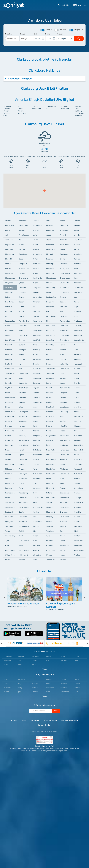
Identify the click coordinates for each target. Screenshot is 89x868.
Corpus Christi (65, 292)
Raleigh (35, 483)
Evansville (36, 316)
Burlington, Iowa (66, 269)
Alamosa (77, 221)
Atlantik (49, 240)
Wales (21, 545)
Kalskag (76, 378)
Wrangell (63, 555)
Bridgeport (23, 264)
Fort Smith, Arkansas (80, 326)
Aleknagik (50, 226)
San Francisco (10, 502)
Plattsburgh (78, 469)
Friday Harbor (38, 331)
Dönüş (48, 34)
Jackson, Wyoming (52, 369)
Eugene (22, 316)
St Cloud (49, 522)
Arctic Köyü (64, 235)
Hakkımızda (35, 720)
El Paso (22, 311)
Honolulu (8, 359)
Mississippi (36, 292)
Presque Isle (23, 479)
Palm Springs (51, 460)
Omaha (49, 455)
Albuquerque (37, 226)
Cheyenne (9, 283)
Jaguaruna (37, 369)
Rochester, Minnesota (11, 493)
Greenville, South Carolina (80, 340)
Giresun (78, 688)
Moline (76, 431)
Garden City (78, 331)
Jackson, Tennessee (80, 369)
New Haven (10, 445)
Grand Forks (51, 335)
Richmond (50, 488)
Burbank (36, 269)
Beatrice (77, 245)
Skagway (50, 517)
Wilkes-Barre (10, 555)
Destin (62, 541)
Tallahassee (78, 526)
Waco (7, 545)
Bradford (63, 259)
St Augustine (37, 522)
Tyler (7, 541)
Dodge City (50, 302)
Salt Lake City (38, 498)
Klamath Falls (65, 388)
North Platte (51, 450)
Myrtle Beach (24, 440)
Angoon (76, 230)
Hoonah (22, 359)
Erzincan (35, 688)
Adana (6, 680)
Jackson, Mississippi (66, 369)
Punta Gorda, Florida (11, 483)
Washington (51, 545)
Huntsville (9, 364)
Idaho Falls (64, 364)
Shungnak (64, 512)
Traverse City (10, 536)
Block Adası (64, 254)
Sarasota (50, 507)
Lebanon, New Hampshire (39, 402)
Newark (63, 560)
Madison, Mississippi (11, 417)
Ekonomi (46, 30)
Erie (7, 316)
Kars (76, 692)
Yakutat (22, 560)
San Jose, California (25, 502)
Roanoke (63, 488)
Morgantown (51, 436)
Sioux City (9, 517)
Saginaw (77, 493)
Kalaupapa (50, 378)
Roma (20, 665)
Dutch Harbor (24, 541)
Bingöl (20, 684)
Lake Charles (10, 397)
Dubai (77, 656)
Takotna (63, 526)
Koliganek (22, 393)
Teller (35, 531)
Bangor (35, 245)
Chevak (76, 278)
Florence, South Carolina (66, 321)
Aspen (21, 240)
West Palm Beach (25, 550)
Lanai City (23, 397)
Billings (76, 249)
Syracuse (50, 526)
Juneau (76, 374)
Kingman (36, 388)
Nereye (22, 34)
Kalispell (63, 378)
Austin (21, 245)
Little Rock (50, 407)
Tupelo (62, 536)
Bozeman (50, 259)
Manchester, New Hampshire (39, 417)
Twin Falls (77, 536)
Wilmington (37, 555)
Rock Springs (24, 493)
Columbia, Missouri (80, 288)
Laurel (76, 350)
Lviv (48, 661)
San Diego (77, 498)
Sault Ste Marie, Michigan (66, 507)
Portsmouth (78, 474)
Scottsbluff (9, 512)
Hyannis (36, 364)
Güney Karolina (65, 288)
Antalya (78, 680)
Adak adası (23, 221)
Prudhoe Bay (51, 297)
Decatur (63, 297)
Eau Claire (64, 307)
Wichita (63, 550)
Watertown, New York (80, 545)
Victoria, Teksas (79, 541)
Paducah (36, 460)
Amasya (49, 680)
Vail (34, 307)
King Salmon (23, 388)
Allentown (77, 226)
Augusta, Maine (11, 245)
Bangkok (21, 656)
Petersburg (78, 464)
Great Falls (37, 340)
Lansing (49, 397)
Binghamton (10, 254)
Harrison (49, 350)
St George (64, 522)
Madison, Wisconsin (25, 417)
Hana (76, 345)
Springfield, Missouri (25, 522)
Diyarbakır (7, 688)
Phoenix (22, 469)
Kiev (19, 661)
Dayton (22, 297)
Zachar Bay (51, 560)
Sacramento (64, 493)
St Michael (9, 526)
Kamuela (8, 383)
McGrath (49, 421)
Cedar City (50, 273)
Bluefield (8, 259)
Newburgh (64, 445)
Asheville (77, 235)
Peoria (62, 464)
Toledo (76, 531)
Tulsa (48, 536)
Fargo (76, 316)
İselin (48, 445)
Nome (7, 450)
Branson (8, 264)
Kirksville (49, 388)
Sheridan (36, 512)
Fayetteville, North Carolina (11, 321)
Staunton (36, 526)
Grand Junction (79, 335)
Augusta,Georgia (80, 240)
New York (36, 445)
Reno (21, 488)
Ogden (21, 455)
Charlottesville (52, 278)
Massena (9, 421)
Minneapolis (10, 431)
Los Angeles (23, 412)
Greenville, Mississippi (11, 345)
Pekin (6, 665)
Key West (9, 388)
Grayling (22, 340)
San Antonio (64, 498)
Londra (35, 661)
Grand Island (65, 335)
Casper (35, 273)
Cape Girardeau (11, 273)
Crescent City (79, 292)
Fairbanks (64, 316)
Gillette (8, 335)
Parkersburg (10, 464)
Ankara (63, 680)
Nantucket (36, 440)
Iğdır (19, 692)
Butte (76, 269)
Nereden (8, 34)
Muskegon (9, 440)
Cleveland (23, 288)
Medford (63, 421)
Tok (61, 531)
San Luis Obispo (52, 502)
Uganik (35, 502)
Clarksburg (9, 288)
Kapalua (77, 393)
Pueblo (62, 479)
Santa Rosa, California (25, 507)
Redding (77, 483)
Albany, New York (11, 226)
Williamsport (23, 555)
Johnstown (37, 374)
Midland (49, 426)
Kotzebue (36, 393)
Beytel (62, 249)
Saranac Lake (38, 507)
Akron (48, 221)
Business (60, 30)
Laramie (63, 397)
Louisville (36, 412)
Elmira (62, 311)
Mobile (49, 431)
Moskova (64, 661)
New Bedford (65, 440)
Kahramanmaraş (67, 692)
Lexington (77, 402)
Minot (21, 431)
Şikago (21, 283)
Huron (21, 364)
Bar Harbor (50, 245)
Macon (76, 412)
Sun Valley (50, 345)
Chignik (35, 283)
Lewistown (64, 402)
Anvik (35, 235)
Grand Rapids (10, 340)
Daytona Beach (38, 297)
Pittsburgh (64, 469)
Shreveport (50, 512)
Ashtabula (9, 240)
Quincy (21, 483)
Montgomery (37, 436)
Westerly (36, 550)
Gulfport (22, 345)
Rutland (49, 493)
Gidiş (36, 34)
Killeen (8, 326)
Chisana (49, 283)
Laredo (76, 397)
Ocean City (23, 498)
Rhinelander (37, 488)
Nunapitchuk (78, 450)
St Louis (77, 522)
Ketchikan (77, 383)
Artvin (6, 684)
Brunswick (77, 264)
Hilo (48, 354)
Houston (49, 359)
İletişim (24, 720)
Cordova (49, 292)
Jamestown (23, 374)
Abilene (8, 221)
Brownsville (64, 264)
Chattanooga (65, 278)
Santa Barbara (79, 502)
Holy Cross (78, 354)
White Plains (51, 550)
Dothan (63, 302)
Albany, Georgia (25, 226)
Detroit (21, 302)
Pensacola (50, 464)
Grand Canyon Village (39, 321)
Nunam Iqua (64, 450)
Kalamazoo (37, 378)
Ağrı (33, 680)
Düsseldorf (7, 661)
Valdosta (49, 541)
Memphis (9, 426)
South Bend (64, 517)
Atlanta (35, 240)
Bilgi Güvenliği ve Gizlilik (69, 720)
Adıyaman (21, 680)
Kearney (49, 383)
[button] (44, 191)
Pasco (21, 464)
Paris (77, 661)
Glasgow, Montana (25, 335)
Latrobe (22, 402)
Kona (21, 378)
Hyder (48, 364)
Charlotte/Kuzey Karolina (39, 278)
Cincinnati (77, 283)
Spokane (77, 517)
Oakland (8, 455)
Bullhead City (24, 269)
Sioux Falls (23, 517)
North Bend (37, 450)
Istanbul (35, 692)
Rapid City (50, 483)
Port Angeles (24, 474)
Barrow (35, 541)
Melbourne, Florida (80, 421)
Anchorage (64, 230)
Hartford (63, 350)
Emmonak (77, 311)
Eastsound (50, 307)
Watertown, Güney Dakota (11, 550)
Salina (7, 498)
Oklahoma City (38, 455)
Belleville (36, 249)
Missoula (36, 431)
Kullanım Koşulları (45, 725)
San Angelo (50, 498)
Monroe (8, 436)
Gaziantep (50, 688)
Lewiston (50, 402)
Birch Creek (23, 254)
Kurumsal (14, 720)
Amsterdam (8, 656)
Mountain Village (66, 436)
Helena (21, 354)
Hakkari (6, 692)
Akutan (63, 221)
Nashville (50, 440)
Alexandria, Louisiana (66, 226)
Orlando (76, 455)
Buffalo (8, 269)
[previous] (6, 597)
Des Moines (9, 302)
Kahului (8, 378)
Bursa (48, 684)
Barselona (36, 656)
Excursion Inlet (52, 316)
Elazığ (20, 688)
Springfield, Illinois (11, 522)
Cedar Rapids (65, 273)
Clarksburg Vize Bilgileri (18, 79)
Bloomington (78, 254)
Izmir (48, 692)
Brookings (50, 264)
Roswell (35, 493)
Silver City (77, 512)
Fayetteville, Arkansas (25, 321)
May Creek (23, 421)
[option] (25, 597)
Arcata (49, 235)
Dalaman (64, 684)
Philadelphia (10, 469)
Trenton (22, 536)
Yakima (8, 560)
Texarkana (50, 531)
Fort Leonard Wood (52, 326)
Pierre (35, 469)
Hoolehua (36, 383)
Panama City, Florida (80, 460)
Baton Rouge (65, 245)
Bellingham (50, 249)
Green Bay (50, 340)
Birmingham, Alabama (39, 254)
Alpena (8, 230)
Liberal (8, 407)
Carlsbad (22, 273)
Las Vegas (9, 402)
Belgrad (49, 656)
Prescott (8, 479)
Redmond (9, 488)
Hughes (63, 359)
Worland (49, 555)
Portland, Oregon (52, 474)
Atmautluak (64, 240)
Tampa (8, 531)
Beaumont (9, 249)
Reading (63, 483)
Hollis (62, 354)
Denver (76, 297)
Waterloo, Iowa (65, 545)
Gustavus (36, 345)
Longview (77, 407)
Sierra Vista (23, 326)
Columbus (9, 292)
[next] (83, 597)
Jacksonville (10, 374)
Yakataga (77, 555)
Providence (37, 479)
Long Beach (64, 407)
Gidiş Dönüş (76, 30)
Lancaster (36, 397)
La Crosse (50, 393)
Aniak (7, 235)
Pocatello (9, 474)
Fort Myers (64, 326)
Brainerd (77, 259)
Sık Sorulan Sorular (50, 720)
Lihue (21, 407)
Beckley (22, 249)
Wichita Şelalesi (79, 550)
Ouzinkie (8, 460)
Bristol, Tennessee (39, 264)
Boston (35, 259)
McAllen (35, 421)
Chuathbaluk (65, 283)
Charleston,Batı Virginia (25, 278)
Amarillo (36, 230)
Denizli (77, 684)
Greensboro (64, 340)
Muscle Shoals (79, 436)
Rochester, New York (80, 488)
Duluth (21, 307)
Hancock (9, 350)
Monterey (22, 436)
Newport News (79, 445)
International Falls (11, 369)
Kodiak (8, 393)
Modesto (63, 431)
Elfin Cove (36, 311)
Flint (48, 321)
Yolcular (60, 34)
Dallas (7, 297)
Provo (48, 479)
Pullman (77, 479)
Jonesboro (50, 374)
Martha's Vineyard (80, 417)
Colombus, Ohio (25, 292)
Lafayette (64, 393)
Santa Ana (64, 502)
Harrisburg (36, 350)
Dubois (76, 302)
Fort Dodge (78, 321)
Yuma (35, 560)
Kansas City (23, 383)
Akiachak (36, 221)
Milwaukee (77, 426)
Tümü (45, 669)
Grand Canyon (38, 335)
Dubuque (9, 307)
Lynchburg (64, 412)
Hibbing (35, 354)
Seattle (22, 512)
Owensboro (23, 460)
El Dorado (9, 311)
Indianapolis (78, 364)
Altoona (22, 230)
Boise (21, 259)
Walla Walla (37, 545)
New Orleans (24, 445)
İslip (20, 369)
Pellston (36, 464)
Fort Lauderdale (38, 326)
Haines (62, 345)
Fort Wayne (9, 331)
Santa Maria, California (11, 507)
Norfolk (22, 450)
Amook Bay (50, 230)
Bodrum (35, 684)
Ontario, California (66, 455)
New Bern (77, 440)
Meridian (22, 426)
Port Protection (38, 474)
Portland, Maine (66, 474)
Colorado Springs (52, 288)
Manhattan (50, 417)
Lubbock (49, 412)
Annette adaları (25, 235)
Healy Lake (9, 354)
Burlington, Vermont (52, 269)
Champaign (78, 273)
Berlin (63, 656)
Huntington (78, 359)
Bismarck (50, 254)
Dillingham (36, 302)
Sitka (34, 517)
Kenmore (63, 383)
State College (24, 526)
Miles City (63, 426)
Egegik (76, 307)
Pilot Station (51, 469)
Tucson (35, 536)
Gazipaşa (64, 688)
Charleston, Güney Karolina (11, 278)
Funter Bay (50, 331)
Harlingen (22, 350)
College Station (38, 288)
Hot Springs (37, 359)
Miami (35, 426)
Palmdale (63, 460)
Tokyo (34, 665)
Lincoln (35, 407)
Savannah (77, 507)
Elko (48, 311)
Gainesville (64, 331)
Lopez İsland (10, 412)
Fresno (21, 331)
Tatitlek (22, 531)
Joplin (62, 374)
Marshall (63, 417)
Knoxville (77, 388)
